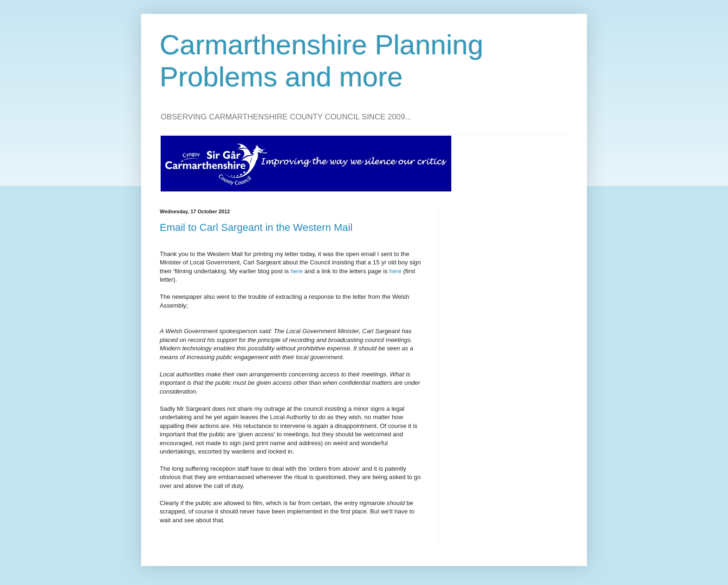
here (297, 271)
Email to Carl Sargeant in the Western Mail (256, 227)
